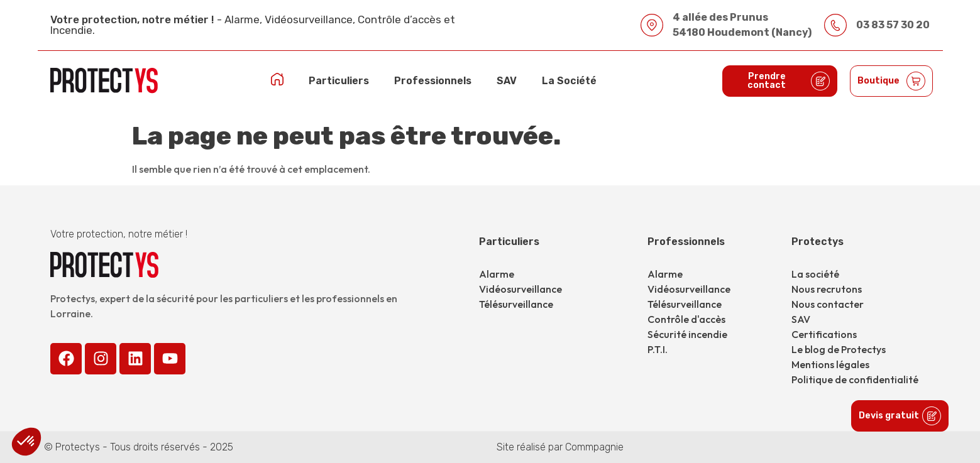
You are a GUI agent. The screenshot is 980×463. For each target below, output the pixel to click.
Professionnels (433, 81)
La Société (569, 81)
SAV (507, 81)
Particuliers (339, 81)
